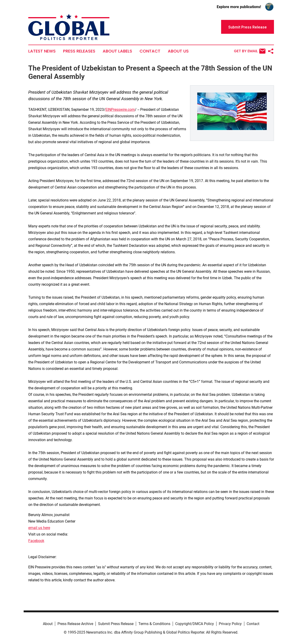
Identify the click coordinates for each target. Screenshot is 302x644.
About (48, 624)
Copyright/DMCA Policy (195, 624)
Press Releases (79, 51)
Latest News (42, 51)
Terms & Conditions (154, 624)
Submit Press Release (116, 624)
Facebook (36, 541)
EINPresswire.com (120, 110)
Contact (150, 51)
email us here (39, 528)
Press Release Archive (75, 624)
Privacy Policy (230, 624)
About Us (178, 51)
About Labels (117, 51)
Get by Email (250, 51)
